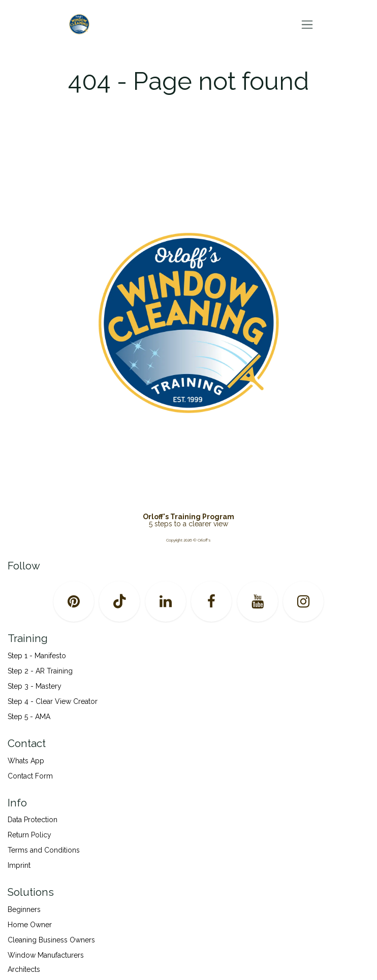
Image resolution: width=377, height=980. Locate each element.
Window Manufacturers (46, 955)
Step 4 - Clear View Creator (53, 701)
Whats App (26, 761)
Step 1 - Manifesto (37, 656)
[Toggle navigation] (307, 25)
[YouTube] (258, 601)
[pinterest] (74, 601)
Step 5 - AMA (30, 717)
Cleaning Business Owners (51, 940)
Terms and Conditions (44, 850)
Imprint (19, 865)
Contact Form (30, 776)
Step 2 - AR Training (40, 671)
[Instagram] (303, 601)
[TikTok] (119, 601)
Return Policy (29, 835)
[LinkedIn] (166, 601)
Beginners (24, 909)
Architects (24, 969)
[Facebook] (211, 601)
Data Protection (33, 820)
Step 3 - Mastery (35, 686)
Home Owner (30, 925)
